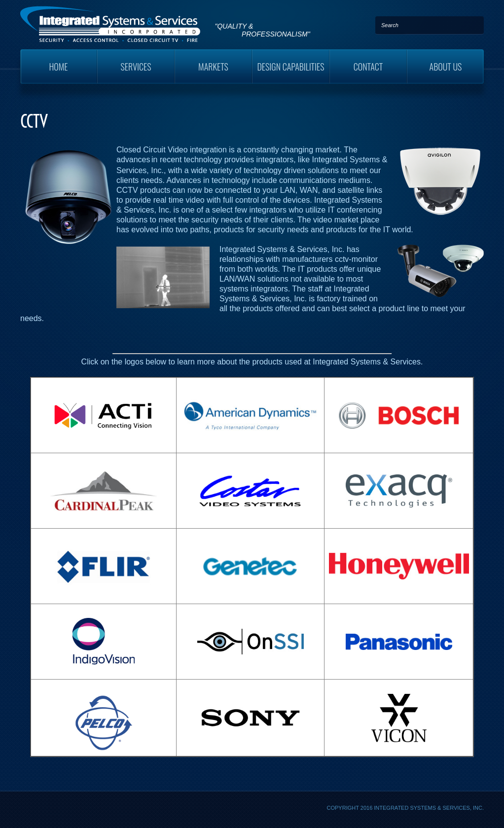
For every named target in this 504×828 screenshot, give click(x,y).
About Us (446, 67)
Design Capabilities (290, 67)
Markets (213, 67)
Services (136, 67)
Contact (368, 67)
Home (58, 67)
